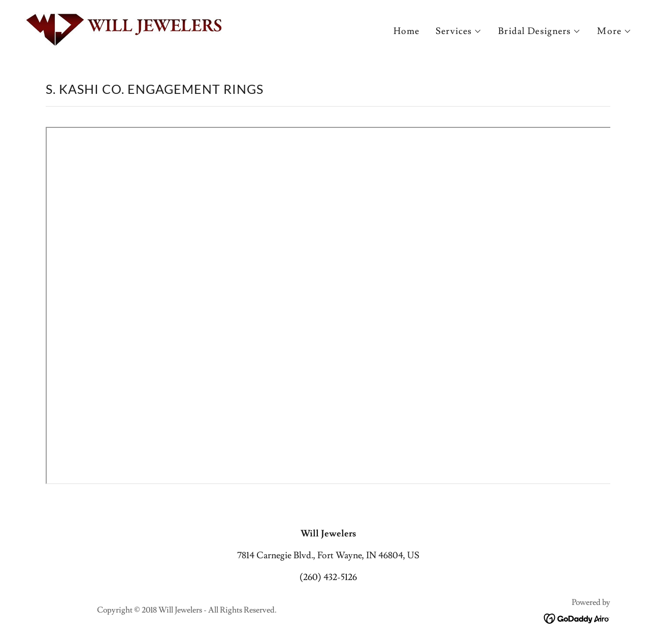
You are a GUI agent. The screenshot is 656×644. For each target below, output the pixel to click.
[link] (124, 28)
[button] (459, 31)
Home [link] (407, 31)
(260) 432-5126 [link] (328, 577)
